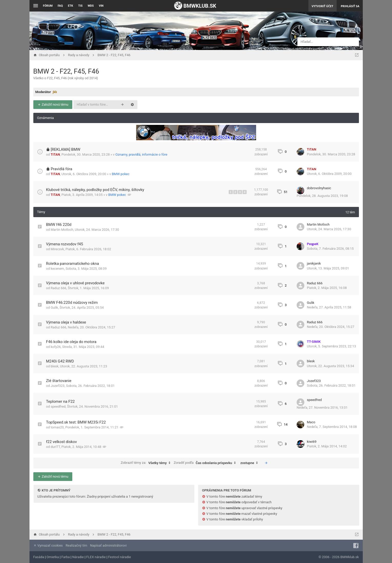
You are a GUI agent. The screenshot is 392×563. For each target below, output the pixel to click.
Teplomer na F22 (61, 401)
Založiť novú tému (53, 104)
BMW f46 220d (59, 225)
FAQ (60, 6)
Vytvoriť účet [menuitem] (323, 6)
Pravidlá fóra (62, 169)
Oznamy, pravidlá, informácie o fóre (141, 154)
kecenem (57, 269)
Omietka (53, 557)
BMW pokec (121, 174)
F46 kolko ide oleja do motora (71, 342)
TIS (80, 6)
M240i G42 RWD (60, 361)
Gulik (54, 308)
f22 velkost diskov (62, 442)
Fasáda (39, 557)
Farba (66, 557)
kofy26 (56, 347)
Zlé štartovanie (59, 381)
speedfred (58, 406)
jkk (55, 92)
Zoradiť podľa (206, 463)
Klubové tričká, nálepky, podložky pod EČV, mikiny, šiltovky (95, 190)
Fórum (48, 6)
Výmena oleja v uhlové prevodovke (75, 283)
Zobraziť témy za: (147, 463)
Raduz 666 (58, 288)
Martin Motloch (62, 230)
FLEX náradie (96, 557)
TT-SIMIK (314, 342)
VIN (101, 6)
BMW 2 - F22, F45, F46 (66, 71)
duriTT (55, 447)
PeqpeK (313, 244)
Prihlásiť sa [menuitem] (350, 6)
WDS (91, 6)
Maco (311, 422)
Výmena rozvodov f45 (65, 244)
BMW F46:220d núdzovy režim (72, 303)
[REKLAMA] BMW (66, 149)
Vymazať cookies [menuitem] (48, 545)
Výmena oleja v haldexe (66, 322)
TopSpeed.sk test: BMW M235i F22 (76, 422)
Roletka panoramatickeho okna (73, 264)
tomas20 (57, 427)
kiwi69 (312, 442)
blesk (54, 366)
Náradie (78, 557)
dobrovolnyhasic (319, 188)
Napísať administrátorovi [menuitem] (108, 545)
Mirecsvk (57, 249)
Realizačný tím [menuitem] (76, 545)
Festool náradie (120, 557)
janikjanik (314, 263)
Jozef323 (57, 386)
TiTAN (55, 154)
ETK (71, 6)
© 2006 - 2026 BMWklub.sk (339, 557)
